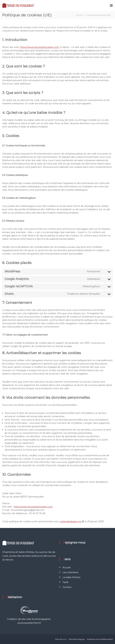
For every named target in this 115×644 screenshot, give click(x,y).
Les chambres (70, 572)
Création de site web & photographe (29, 619)
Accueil (66, 567)
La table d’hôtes (71, 577)
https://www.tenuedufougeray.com (39, 47)
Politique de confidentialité (100, 639)
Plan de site (61, 639)
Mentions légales (77, 639)
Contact (67, 587)
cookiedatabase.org (70, 521)
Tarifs (65, 582)
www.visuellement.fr (29, 623)
